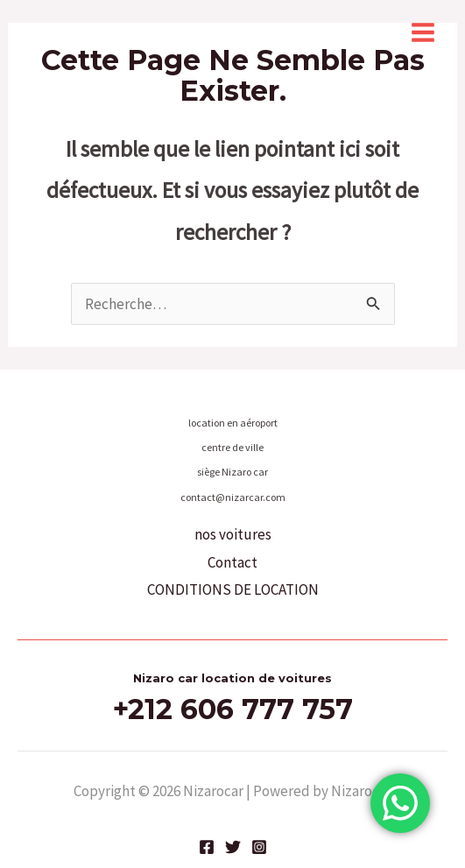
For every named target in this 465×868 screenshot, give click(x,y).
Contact (232, 562)
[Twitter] (233, 847)
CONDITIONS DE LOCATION (233, 589)
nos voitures (233, 534)
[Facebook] (207, 847)
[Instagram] (259, 847)
